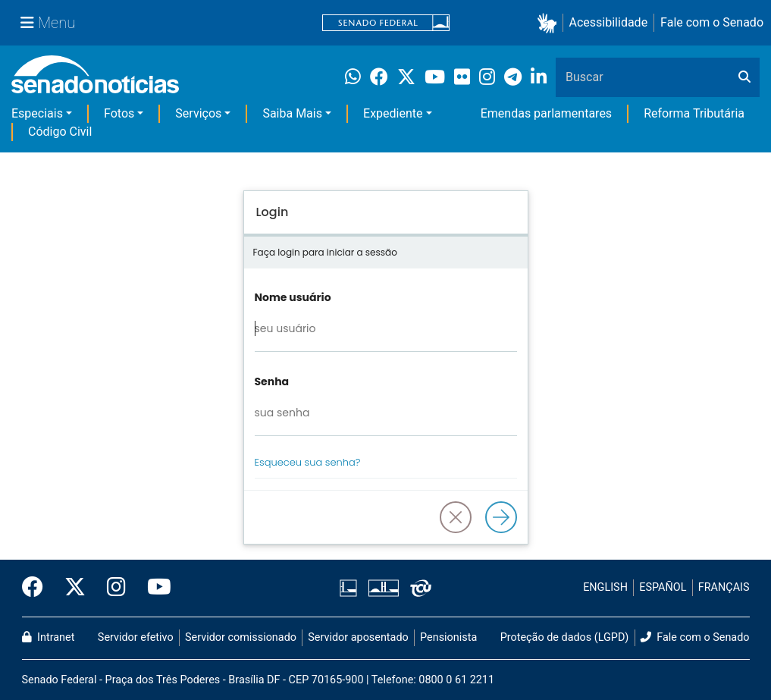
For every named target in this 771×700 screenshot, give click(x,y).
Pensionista (448, 637)
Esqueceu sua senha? (308, 462)
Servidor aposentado (358, 637)
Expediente (393, 113)
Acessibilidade (609, 22)
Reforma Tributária (694, 113)
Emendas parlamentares (546, 113)
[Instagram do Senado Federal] (116, 588)
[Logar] (501, 517)
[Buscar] (744, 77)
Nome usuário (293, 297)
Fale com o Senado (712, 22)
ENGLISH (605, 587)
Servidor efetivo (136, 637)
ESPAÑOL (663, 587)
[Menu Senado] (48, 23)
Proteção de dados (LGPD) (565, 637)
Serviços (198, 113)
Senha (272, 381)
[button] (550, 23)
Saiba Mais (292, 113)
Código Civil (60, 132)
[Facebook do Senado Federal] (38, 588)
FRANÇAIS (724, 587)
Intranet (49, 637)
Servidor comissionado (241, 637)
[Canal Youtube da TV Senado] (154, 588)
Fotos (119, 113)
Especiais (37, 113)
